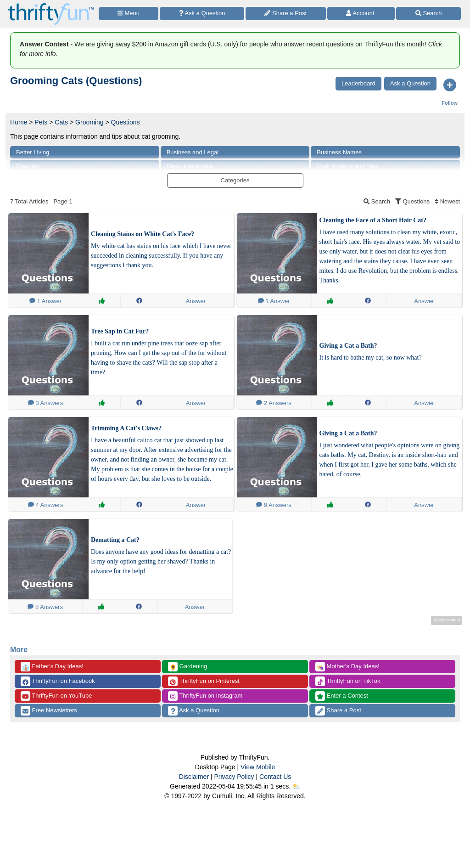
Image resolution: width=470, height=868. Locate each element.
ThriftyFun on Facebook (58, 681)
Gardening (187, 667)
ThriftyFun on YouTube (56, 696)
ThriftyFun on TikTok (348, 681)
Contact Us (275, 777)
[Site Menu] (129, 14)
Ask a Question (194, 711)
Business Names (339, 152)
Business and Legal (193, 152)
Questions (126, 122)
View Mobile (258, 767)
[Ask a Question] (202, 14)
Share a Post (338, 711)
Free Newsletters (49, 711)
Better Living (33, 152)
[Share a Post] (286, 14)
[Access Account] (361, 14)
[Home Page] (51, 5)
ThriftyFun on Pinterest (204, 681)
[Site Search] (428, 14)
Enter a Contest (342, 696)
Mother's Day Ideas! (347, 667)
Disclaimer (194, 777)
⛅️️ (296, 786)
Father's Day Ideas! (52, 667)
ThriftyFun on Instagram (205, 696)
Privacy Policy (234, 777)
